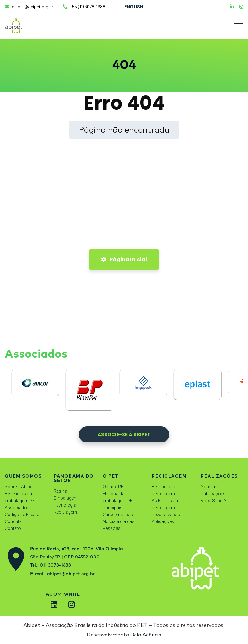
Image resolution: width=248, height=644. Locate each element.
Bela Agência (146, 635)
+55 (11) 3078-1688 (84, 6)
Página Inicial (124, 259)
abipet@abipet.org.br (29, 6)
